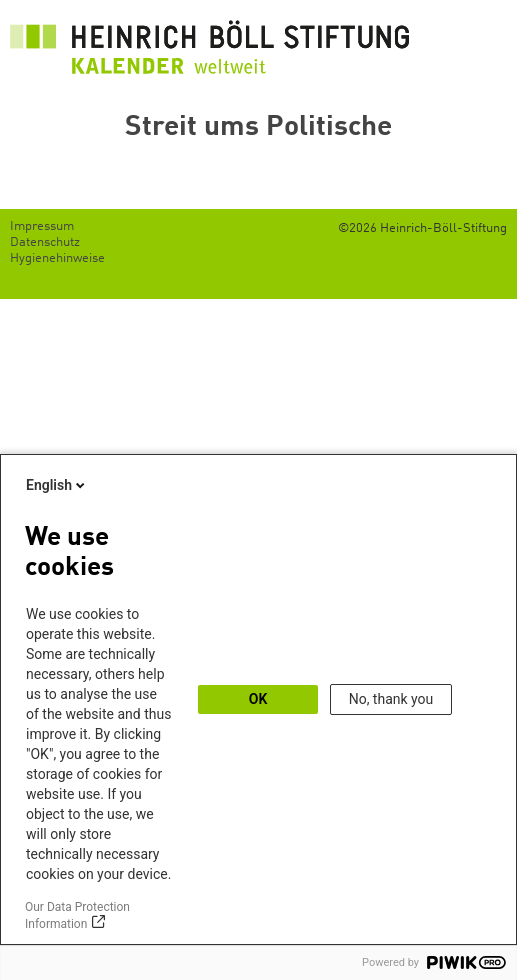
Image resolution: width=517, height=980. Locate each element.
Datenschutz (45, 242)
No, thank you (391, 699)
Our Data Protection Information (77, 915)
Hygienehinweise (57, 258)
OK (258, 699)
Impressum (42, 226)
